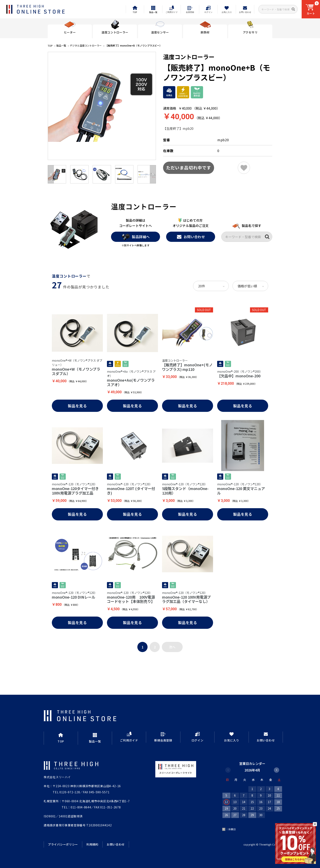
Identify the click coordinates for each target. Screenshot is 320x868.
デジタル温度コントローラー (86, 45)
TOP (50, 46)
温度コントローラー (189, 57)
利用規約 (92, 844)
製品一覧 (61, 45)
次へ (172, 647)
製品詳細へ (135, 237)
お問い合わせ (191, 237)
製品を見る (77, 406)
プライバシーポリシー (63, 844)
